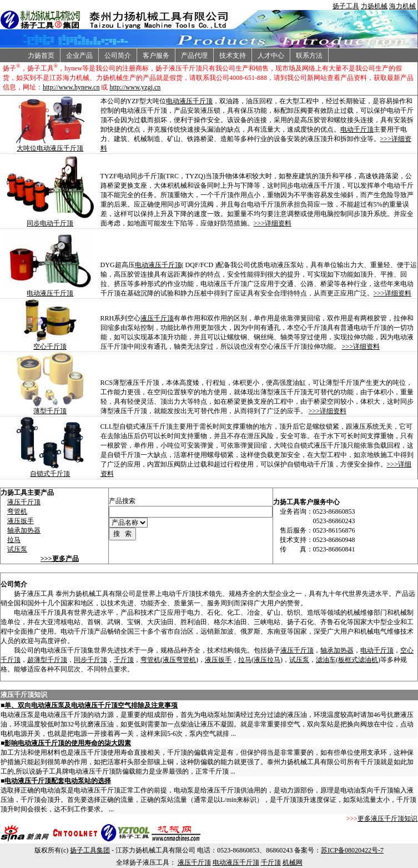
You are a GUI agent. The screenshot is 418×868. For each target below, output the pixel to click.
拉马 (14, 540)
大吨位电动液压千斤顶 (50, 148)
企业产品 (79, 56)
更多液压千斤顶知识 (387, 819)
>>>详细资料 (273, 223)
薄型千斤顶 (50, 411)
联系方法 (309, 56)
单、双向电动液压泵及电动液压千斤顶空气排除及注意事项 (91, 705)
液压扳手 (21, 521)
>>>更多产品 (60, 559)
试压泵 (17, 549)
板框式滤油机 (358, 660)
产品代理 (194, 56)
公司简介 (118, 56)
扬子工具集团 (90, 850)
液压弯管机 (179, 660)
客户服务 (156, 56)
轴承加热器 (24, 530)
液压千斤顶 (157, 318)
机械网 (293, 862)
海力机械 (402, 6)
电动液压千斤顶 (189, 101)
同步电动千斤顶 (50, 223)
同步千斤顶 (90, 660)
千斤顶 (124, 660)
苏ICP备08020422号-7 (352, 850)
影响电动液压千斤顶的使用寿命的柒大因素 (68, 743)
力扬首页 (41, 56)
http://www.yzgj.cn (135, 87)
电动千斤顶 (357, 129)
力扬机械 (374, 6)
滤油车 (326, 660)
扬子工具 (346, 6)
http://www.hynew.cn (71, 87)
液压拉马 (267, 660)
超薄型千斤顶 (47, 660)
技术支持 (233, 56)
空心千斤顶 (50, 347)
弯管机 (17, 511)
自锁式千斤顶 (50, 474)
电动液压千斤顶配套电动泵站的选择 (58, 781)
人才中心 (271, 56)
